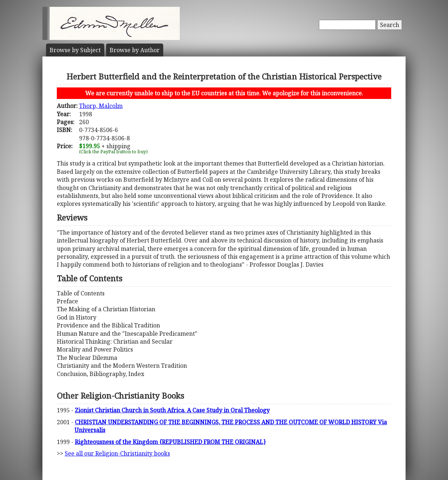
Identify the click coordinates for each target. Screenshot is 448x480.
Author (135, 50)
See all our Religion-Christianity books (117, 453)
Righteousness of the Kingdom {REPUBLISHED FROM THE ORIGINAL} (170, 442)
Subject (75, 50)
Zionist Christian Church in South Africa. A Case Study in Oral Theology (172, 410)
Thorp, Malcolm (101, 106)
